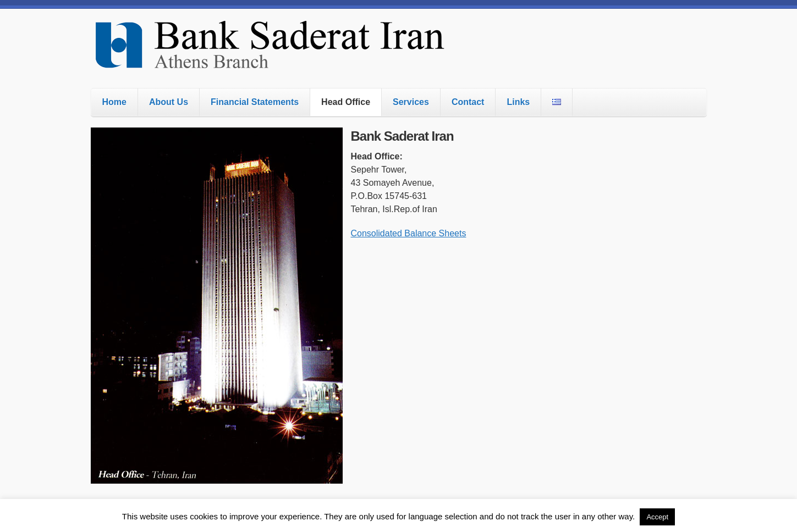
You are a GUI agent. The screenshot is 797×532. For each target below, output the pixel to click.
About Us (169, 102)
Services (411, 102)
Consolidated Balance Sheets (409, 233)
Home (114, 102)
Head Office (346, 102)
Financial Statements (255, 102)
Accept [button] (657, 517)
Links (518, 102)
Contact (468, 102)
